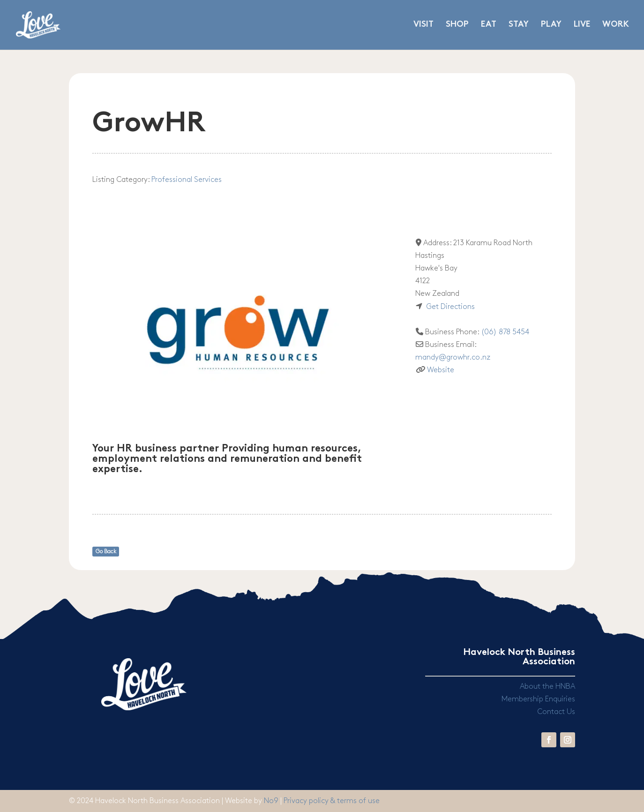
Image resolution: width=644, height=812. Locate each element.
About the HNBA (547, 687)
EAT (489, 25)
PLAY (551, 25)
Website (441, 370)
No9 (272, 801)
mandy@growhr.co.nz (453, 357)
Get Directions (450, 307)
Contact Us (556, 712)
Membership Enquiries (538, 699)
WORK (616, 25)
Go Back (106, 552)
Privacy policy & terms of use (332, 801)
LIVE (582, 25)
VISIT (423, 25)
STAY (519, 25)
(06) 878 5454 (505, 332)
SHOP (457, 25)
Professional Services (187, 180)
